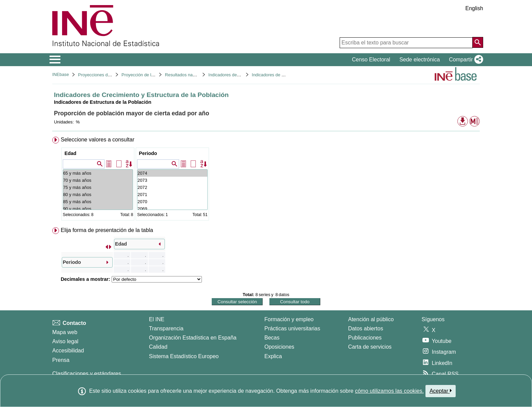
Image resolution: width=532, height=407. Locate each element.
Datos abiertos (366, 328)
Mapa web (65, 332)
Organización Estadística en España (193, 338)
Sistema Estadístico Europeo (184, 356)
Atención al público (371, 319)
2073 (172, 180)
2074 (172, 173)
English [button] (474, 8)
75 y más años (98, 187)
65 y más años (98, 173)
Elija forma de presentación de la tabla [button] (107, 230)
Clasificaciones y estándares (87, 374)
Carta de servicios (370, 347)
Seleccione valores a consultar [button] (98, 140)
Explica (273, 356)
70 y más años (98, 180)
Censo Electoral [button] (371, 60)
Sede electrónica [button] (420, 60)
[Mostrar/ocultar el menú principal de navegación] (55, 60)
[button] (465, 60)
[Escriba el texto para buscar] (406, 43)
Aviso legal (65, 341)
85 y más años (98, 202)
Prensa (61, 360)
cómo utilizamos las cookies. (389, 391)
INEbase (61, 74)
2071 (172, 195)
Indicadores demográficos (233, 75)
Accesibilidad (68, 351)
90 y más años (98, 209)
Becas (272, 338)
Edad (70, 153)
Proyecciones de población (104, 75)
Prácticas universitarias (292, 328)
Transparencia (166, 328)
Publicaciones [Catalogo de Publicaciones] (365, 338)
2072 (172, 187)
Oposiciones (279, 347)
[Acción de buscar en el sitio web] (478, 42)
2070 (172, 202)
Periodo (148, 153)
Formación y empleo (289, 319)
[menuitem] (266, 180)
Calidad (158, 347)
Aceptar (441, 391)
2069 (172, 209)
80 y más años (98, 195)
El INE (157, 319)
